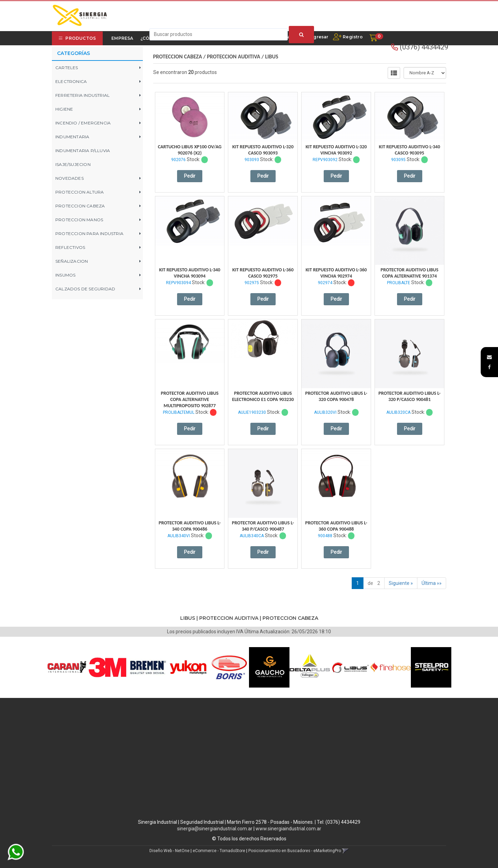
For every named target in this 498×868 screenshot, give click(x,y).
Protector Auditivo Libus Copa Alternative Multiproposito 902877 (190, 399)
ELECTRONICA (71, 81)
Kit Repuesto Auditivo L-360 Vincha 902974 (336, 273)
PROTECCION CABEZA (80, 206)
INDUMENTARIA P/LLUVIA (83, 151)
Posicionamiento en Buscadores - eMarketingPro (295, 851)
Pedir (190, 176)
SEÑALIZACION (72, 261)
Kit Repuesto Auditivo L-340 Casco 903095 (410, 150)
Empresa (122, 38)
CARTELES (67, 68)
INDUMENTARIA (72, 137)
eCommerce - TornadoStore (219, 851)
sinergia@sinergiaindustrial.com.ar (215, 829)
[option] (67, 667)
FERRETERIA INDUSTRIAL (82, 95)
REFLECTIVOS (70, 247)
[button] (489, 357)
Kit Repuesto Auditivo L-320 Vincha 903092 (336, 150)
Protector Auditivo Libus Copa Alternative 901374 (410, 273)
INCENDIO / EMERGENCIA (83, 123)
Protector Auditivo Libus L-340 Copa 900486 (190, 526)
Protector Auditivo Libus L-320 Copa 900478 (336, 396)
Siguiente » (401, 583)
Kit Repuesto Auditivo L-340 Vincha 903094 (190, 273)
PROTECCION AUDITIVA (233, 57)
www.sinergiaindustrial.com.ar (288, 829)
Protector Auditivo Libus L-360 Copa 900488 (336, 526)
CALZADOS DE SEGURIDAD (85, 289)
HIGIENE (64, 109)
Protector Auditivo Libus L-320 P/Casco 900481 (409, 396)
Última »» (432, 583)
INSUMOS (65, 275)
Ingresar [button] (319, 37)
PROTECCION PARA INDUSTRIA (89, 234)
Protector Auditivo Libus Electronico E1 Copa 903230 (263, 396)
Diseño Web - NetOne (169, 851)
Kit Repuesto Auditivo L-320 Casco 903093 (263, 150)
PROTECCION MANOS (79, 220)
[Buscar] (301, 35)
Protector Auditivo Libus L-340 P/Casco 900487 (263, 526)
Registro (352, 37)
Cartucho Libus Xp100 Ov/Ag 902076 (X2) (190, 150)
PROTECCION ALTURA (80, 192)
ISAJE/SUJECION (73, 164)
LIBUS (272, 57)
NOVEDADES (70, 178)
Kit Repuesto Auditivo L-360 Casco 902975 (263, 273)
